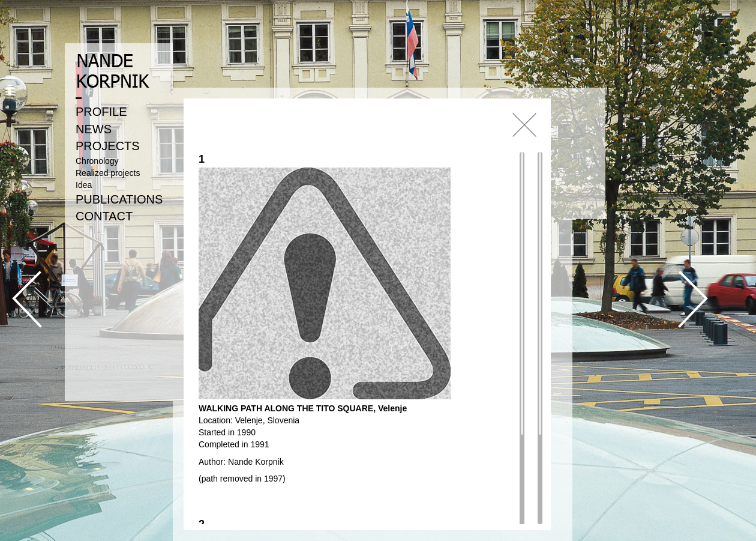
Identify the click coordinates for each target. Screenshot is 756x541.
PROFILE (101, 112)
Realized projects (108, 173)
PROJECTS (108, 146)
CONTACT (104, 216)
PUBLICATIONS (119, 199)
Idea (84, 185)
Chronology (97, 161)
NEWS (94, 129)
